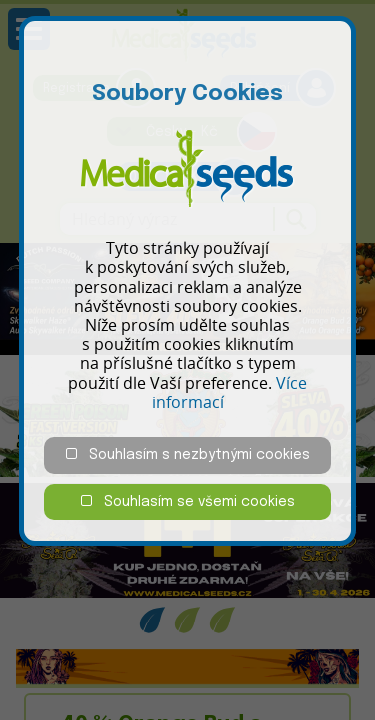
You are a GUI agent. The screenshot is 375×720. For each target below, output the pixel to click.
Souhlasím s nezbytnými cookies (188, 454)
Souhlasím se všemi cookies (188, 501)
